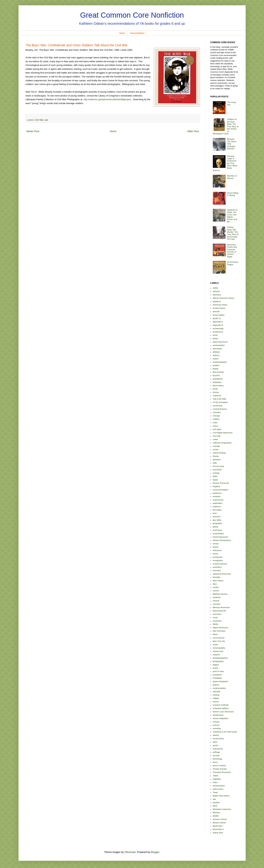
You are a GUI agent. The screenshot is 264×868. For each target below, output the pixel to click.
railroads (217, 692)
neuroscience (219, 638)
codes (215, 439)
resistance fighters (221, 708)
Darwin (216, 456)
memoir (216, 601)
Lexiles (216, 587)
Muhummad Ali (219, 611)
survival (216, 755)
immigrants (218, 557)
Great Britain (218, 534)
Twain (215, 792)
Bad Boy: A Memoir (232, 177)
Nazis (215, 634)
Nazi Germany (219, 631)
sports (215, 745)
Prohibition (217, 678)
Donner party (219, 466)
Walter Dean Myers (221, 796)
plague (216, 665)
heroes (216, 544)
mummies (217, 614)
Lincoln (216, 591)
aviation (216, 365)
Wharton (217, 813)
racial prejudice (219, 688)
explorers (217, 507)
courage (216, 446)
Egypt (215, 480)
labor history (218, 581)
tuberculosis (218, 789)
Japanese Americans (222, 574)
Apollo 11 (217, 318)
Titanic (216, 776)
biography (217, 382)
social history (219, 738)
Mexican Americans (221, 607)
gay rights (217, 520)
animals (216, 311)
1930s (215, 288)
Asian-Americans (220, 342)
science (216, 725)
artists (215, 339)
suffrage (216, 752)
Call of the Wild (219, 399)
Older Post (193, 131)
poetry (216, 668)
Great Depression (221, 537)
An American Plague (233, 263)
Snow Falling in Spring (233, 194)
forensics (217, 517)
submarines (218, 749)
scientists (217, 728)
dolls (215, 463)
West (215, 806)
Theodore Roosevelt (222, 772)
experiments (218, 500)
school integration (221, 718)
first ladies (217, 510)
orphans (216, 655)
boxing (216, 392)
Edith (215, 476)
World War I (218, 826)
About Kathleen (137, 33)
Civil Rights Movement (223, 433)
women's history (220, 819)
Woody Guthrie (219, 823)
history (216, 547)
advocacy (217, 295)
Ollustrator (130, 852)
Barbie (216, 369)
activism (216, 291)
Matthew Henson (220, 594)
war (46, 120)
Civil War (39, 120)
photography (218, 661)
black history (218, 386)
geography (217, 523)
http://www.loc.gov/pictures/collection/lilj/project (107, 99)
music (215, 617)
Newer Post (33, 131)
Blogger (155, 852)
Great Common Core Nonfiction (132, 15)
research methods (221, 705)
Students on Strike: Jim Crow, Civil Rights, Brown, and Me (232, 216)
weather (216, 802)
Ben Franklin (218, 372)
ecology (216, 473)
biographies (218, 379)
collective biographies (222, 443)
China (215, 426)
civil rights (217, 429)
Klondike (217, 577)
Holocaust (217, 550)
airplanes (217, 301)
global (215, 527)
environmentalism (221, 490)
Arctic (215, 335)
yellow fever (218, 833)
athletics (216, 352)
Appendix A (218, 322)
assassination (219, 345)
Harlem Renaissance (222, 540)
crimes (216, 449)
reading (216, 695)
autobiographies (220, 362)
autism (216, 359)
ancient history (219, 308)
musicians (217, 621)
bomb (215, 389)
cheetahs (217, 412)
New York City (219, 641)
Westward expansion (222, 809)
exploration (218, 503)
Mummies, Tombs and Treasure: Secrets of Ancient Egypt (232, 251)
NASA (215, 624)
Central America (220, 409)
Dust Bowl (217, 470)
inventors (217, 570)
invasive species (220, 564)
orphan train (218, 651)
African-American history (224, 298)
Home (122, 33)
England (216, 486)
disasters (217, 460)
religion (216, 698)
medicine (217, 597)
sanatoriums (218, 715)
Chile (215, 423)
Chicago (216, 416)
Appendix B (218, 325)
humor (216, 554)
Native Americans (221, 628)
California (217, 396)
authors (216, 355)
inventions (217, 567)
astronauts (217, 349)
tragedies (217, 779)
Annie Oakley (219, 315)
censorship (218, 406)
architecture (218, 332)
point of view (218, 671)
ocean (215, 645)
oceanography (219, 648)
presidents (217, 675)
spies (215, 742)
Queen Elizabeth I (221, 681)
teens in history (219, 766)
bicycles (216, 375)
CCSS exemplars (220, 402)
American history (220, 305)
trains (215, 782)
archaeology (218, 328)
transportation (219, 786)
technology (218, 759)
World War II (218, 829)
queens (216, 685)
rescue (216, 702)
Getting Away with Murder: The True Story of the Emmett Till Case (233, 233)
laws (215, 584)
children (216, 419)
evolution (217, 496)
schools (216, 722)
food (215, 513)
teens (215, 762)
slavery (216, 735)
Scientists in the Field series (225, 732)
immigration (218, 560)
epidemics (217, 493)
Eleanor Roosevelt (221, 483)
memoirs (217, 604)
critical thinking (219, 453)
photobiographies (220, 658)
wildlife (216, 816)
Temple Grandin (220, 769)
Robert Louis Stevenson (223, 712)
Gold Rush (217, 530)
